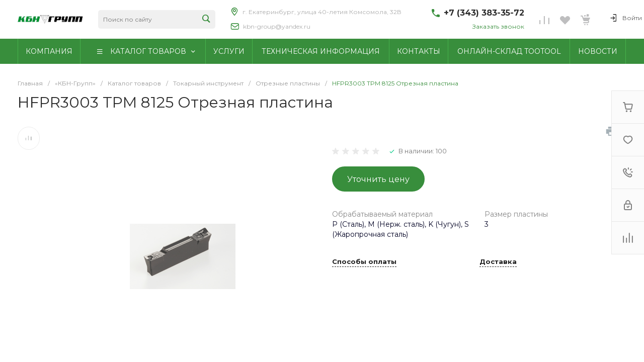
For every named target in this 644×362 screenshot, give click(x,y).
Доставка (498, 262)
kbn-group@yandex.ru (277, 26)
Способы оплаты (364, 262)
